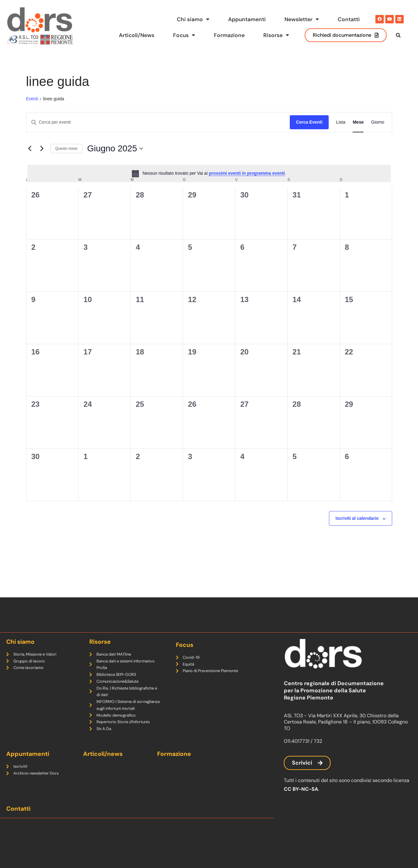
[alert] (209, 185)
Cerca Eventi (309, 134)
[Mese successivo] (42, 160)
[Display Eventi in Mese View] (358, 134)
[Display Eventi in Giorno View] (378, 134)
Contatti (349, 19)
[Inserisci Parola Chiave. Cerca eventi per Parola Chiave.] (158, 134)
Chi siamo (193, 19)
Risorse (276, 35)
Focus (184, 35)
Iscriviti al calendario (357, 530)
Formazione (229, 35)
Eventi (32, 111)
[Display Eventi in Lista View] (341, 134)
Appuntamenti (247, 19)
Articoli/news (103, 754)
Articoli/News (136, 35)
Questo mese (66, 160)
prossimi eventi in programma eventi (247, 185)
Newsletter (302, 19)
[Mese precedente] (30, 160)
